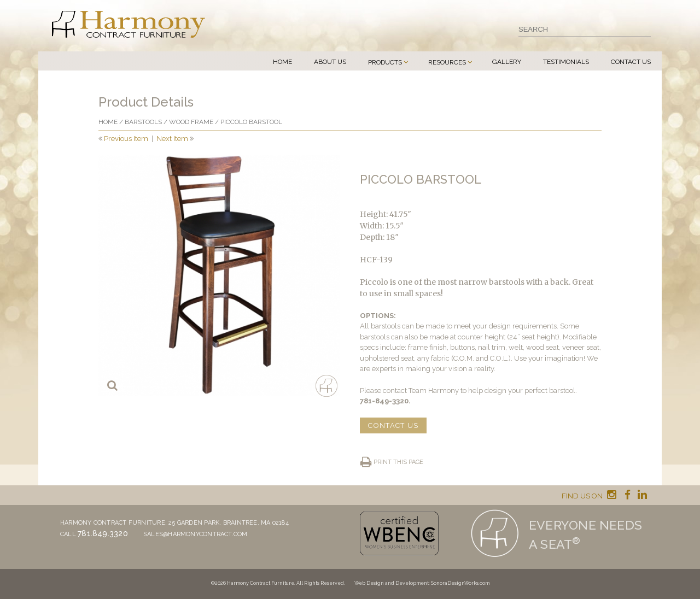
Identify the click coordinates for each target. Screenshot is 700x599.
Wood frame (191, 122)
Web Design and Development (392, 583)
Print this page (398, 462)
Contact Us (631, 62)
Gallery (507, 62)
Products (385, 62)
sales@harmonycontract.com (196, 534)
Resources (447, 62)
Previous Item (126, 139)
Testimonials (566, 62)
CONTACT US (393, 425)
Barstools (143, 122)
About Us (330, 62)
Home (282, 62)
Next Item (172, 139)
